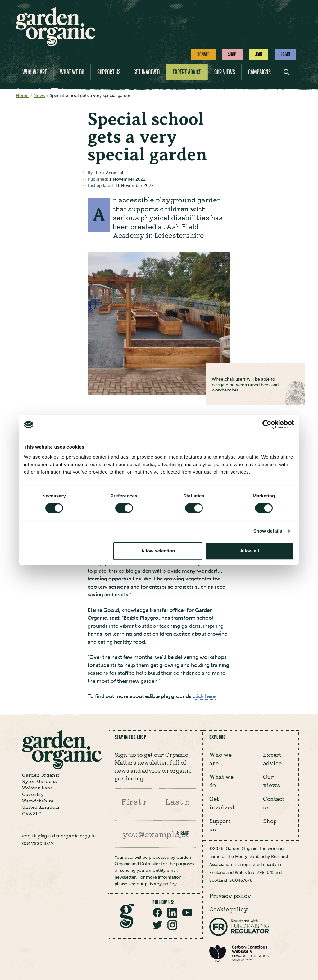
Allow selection (158, 551)
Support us (109, 72)
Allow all (250, 551)
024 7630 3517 (38, 843)
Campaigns (259, 72)
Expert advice (187, 72)
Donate (203, 54)
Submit (183, 834)
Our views (225, 72)
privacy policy (161, 883)
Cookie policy (229, 909)
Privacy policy (230, 896)
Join (259, 54)
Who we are (35, 72)
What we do (72, 72)
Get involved (147, 72)
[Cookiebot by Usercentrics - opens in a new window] (267, 424)
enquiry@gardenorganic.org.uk (58, 835)
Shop (232, 54)
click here (204, 696)
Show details (268, 531)
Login (285, 54)
